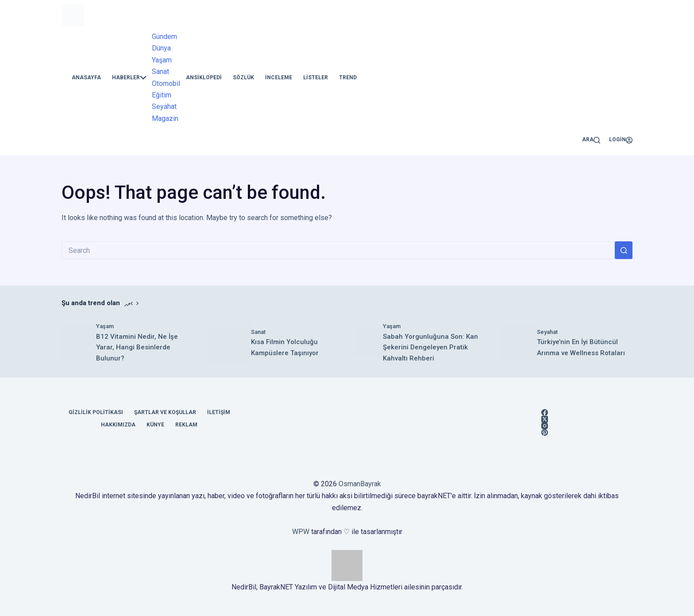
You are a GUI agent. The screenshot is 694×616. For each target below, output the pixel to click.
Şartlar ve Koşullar (165, 412)
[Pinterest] (545, 432)
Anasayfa (86, 77)
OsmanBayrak (360, 484)
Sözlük (243, 77)
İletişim (219, 412)
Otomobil (166, 83)
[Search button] (624, 250)
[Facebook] (545, 413)
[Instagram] (545, 426)
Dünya (161, 48)
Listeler (316, 77)
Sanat (160, 72)
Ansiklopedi (204, 77)
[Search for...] (338, 250)
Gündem (164, 37)
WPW (301, 532)
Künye (155, 425)
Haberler (129, 78)
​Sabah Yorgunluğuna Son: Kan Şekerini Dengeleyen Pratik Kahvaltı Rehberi (430, 348)
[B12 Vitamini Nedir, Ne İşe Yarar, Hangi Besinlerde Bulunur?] (79, 343)
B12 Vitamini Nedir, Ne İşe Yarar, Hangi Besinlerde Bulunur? (137, 348)
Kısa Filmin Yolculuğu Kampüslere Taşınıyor (285, 347)
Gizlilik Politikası (96, 412)
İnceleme (279, 77)
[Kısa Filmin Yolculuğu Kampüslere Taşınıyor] (229, 343)
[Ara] (591, 140)
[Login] (621, 140)
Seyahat (164, 107)
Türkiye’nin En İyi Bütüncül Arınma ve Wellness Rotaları (581, 347)
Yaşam (162, 60)
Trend (348, 77)
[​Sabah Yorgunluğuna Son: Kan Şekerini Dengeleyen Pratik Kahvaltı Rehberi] (368, 343)
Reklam (186, 425)
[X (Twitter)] (545, 419)
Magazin (165, 118)
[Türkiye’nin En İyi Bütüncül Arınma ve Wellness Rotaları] (518, 343)
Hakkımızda (118, 425)
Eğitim (162, 95)
